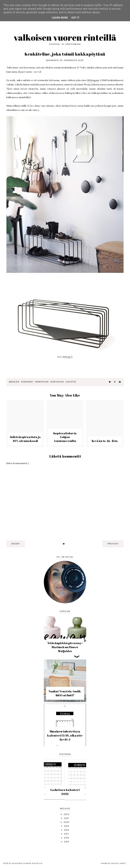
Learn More (60, 18)
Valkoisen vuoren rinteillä (65, 37)
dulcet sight (119, 863)
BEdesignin (93, 80)
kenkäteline (42, 382)
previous (113, 544)
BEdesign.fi (68, 357)
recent (16, 544)
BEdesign (14, 382)
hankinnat (27, 382)
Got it (75, 18)
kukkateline (57, 382)
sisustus (71, 382)
